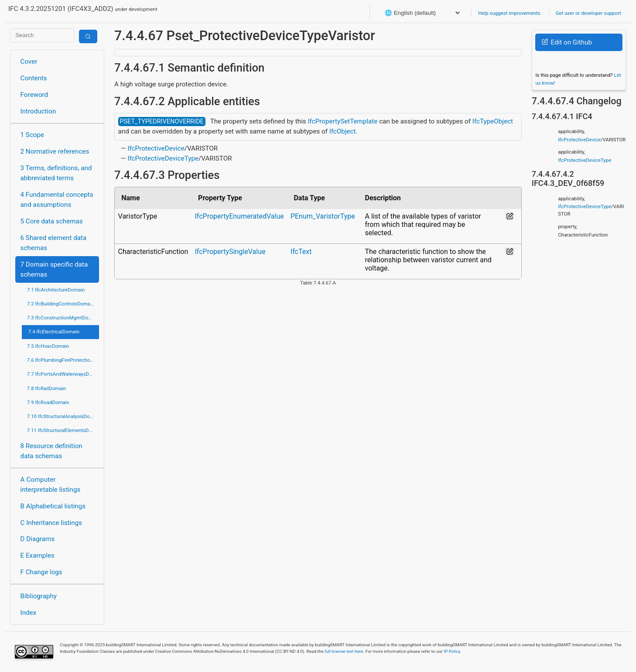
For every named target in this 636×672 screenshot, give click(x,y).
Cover (29, 62)
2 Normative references (55, 151)
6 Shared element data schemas (54, 243)
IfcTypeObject (493, 121)
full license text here (344, 651)
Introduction (38, 111)
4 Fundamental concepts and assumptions (57, 200)
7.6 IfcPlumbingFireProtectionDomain (63, 360)
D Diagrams (38, 539)
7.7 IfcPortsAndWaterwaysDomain (63, 374)
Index (29, 613)
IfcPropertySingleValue (230, 252)
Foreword (34, 95)
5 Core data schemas (52, 221)
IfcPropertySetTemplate (342, 121)
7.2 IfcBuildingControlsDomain (61, 304)
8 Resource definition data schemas (51, 451)
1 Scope (32, 135)
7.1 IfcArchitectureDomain (56, 290)
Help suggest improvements (509, 13)
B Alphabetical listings (53, 506)
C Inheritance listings (51, 523)
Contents (34, 78)
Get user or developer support (588, 13)
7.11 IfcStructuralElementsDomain (63, 430)
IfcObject (343, 131)
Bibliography (39, 596)
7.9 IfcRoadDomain (48, 402)
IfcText (301, 252)
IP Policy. (452, 651)
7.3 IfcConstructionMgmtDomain (63, 318)
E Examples (38, 555)
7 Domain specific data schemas (54, 269)
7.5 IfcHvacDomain (48, 346)
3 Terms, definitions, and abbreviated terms (56, 173)
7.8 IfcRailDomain (47, 388)
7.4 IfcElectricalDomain (54, 332)
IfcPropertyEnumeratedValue (239, 216)
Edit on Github (567, 42)
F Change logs (41, 572)
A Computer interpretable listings (51, 485)
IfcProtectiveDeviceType (163, 158)
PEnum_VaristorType (323, 216)
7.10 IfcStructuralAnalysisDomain (63, 416)
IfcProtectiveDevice (156, 148)
